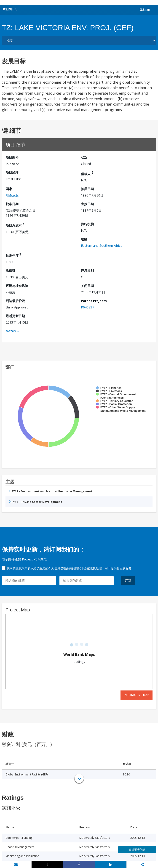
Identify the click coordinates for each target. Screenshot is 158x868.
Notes (11, 331)
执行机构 (87, 224)
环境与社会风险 (17, 286)
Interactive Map (137, 695)
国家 (9, 189)
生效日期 (87, 204)
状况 (84, 157)
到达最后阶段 (15, 301)
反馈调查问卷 (137, 850)
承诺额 (11, 271)
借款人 (87, 173)
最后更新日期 (15, 316)
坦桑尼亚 (12, 195)
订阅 (128, 580)
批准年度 (13, 255)
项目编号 (12, 157)
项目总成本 (15, 225)
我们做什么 (10, 9)
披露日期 (87, 189)
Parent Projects (94, 301)
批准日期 (12, 204)
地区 (84, 239)
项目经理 (12, 172)
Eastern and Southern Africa (102, 246)
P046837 (87, 307)
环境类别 (87, 271)
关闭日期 (87, 286)
